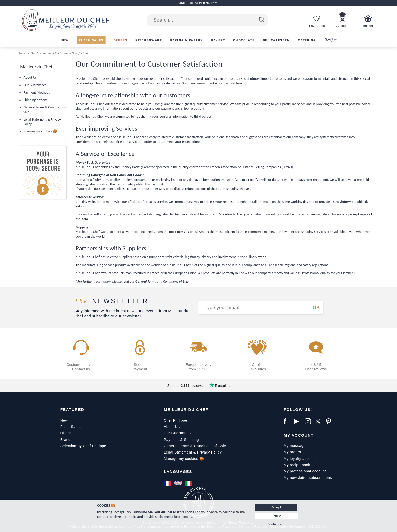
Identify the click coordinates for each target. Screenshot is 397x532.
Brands (66, 440)
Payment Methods (36, 93)
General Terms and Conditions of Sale (162, 281)
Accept (276, 507)
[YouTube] (298, 421)
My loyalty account (300, 459)
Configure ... (276, 524)
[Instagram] (309, 421)
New (64, 420)
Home (22, 53)
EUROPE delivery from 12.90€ (198, 3)
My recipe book (297, 465)
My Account (299, 435)
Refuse (276, 516)
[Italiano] (189, 483)
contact (132, 189)
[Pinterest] (330, 421)
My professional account (305, 471)
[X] (320, 421)
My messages (295, 446)
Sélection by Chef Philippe (83, 446)
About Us (30, 78)
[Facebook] (288, 421)
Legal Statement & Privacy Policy (193, 452)
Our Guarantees (34, 85)
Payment (171, 440)
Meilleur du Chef (186, 410)
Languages (178, 472)
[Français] (168, 483)
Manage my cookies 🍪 (40, 131)
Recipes (330, 40)
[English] (178, 483)
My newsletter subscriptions (308, 478)
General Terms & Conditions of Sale (195, 446)
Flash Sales (71, 427)
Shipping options (35, 100)
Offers (66, 433)
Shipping (191, 440)
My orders (292, 452)
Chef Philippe (175, 420)
